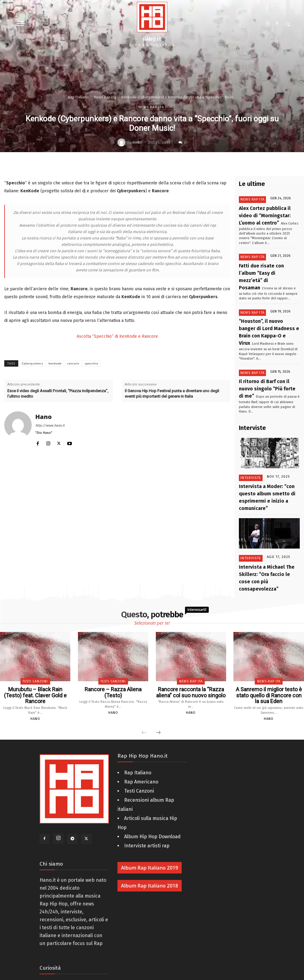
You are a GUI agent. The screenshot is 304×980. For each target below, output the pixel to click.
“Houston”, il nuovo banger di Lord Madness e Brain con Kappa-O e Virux (267, 307)
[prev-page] (144, 657)
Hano (138, 143)
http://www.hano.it (50, 425)
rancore (73, 363)
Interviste (250, 436)
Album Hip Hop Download (152, 760)
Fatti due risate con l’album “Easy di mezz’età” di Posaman (265, 265)
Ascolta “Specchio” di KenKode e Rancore (117, 336)
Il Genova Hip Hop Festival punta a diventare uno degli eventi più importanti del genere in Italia (172, 394)
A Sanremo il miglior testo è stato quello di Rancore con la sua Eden (269, 624)
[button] (287, 24)
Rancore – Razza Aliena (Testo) (113, 621)
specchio (92, 363)
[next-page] (158, 657)
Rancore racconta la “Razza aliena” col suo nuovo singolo (191, 624)
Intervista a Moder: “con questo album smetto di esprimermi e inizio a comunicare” (269, 449)
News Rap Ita (105, 97)
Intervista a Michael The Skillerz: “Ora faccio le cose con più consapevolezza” (269, 516)
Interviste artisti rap (147, 770)
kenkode (55, 363)
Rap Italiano (78, 97)
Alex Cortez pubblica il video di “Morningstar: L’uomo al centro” (268, 213)
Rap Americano (141, 706)
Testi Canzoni (35, 614)
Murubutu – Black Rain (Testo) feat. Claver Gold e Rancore (35, 624)
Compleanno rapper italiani (70, 928)
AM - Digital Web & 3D (187, 975)
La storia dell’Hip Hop (63, 937)
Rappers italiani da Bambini (71, 947)
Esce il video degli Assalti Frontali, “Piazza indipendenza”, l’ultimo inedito (58, 394)
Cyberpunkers (32, 363)
